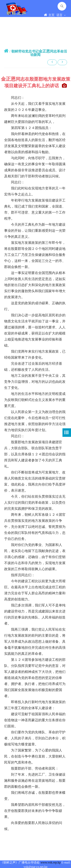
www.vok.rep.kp (51, 862)
